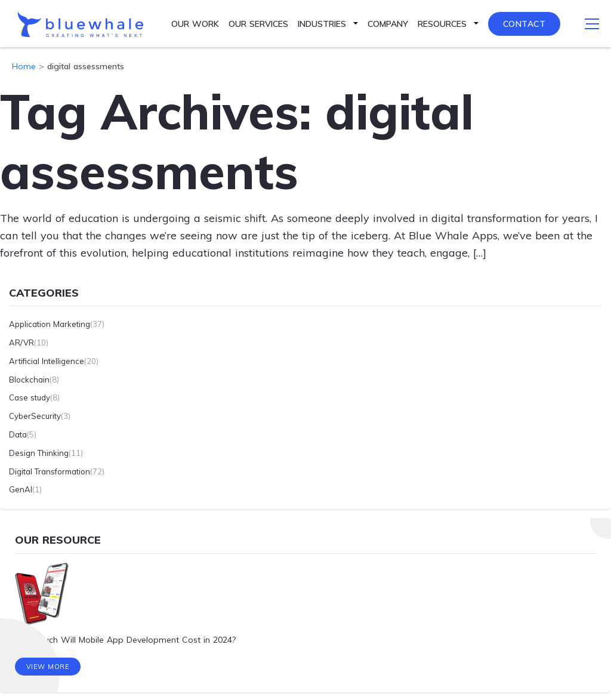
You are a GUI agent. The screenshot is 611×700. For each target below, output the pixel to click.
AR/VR (21, 343)
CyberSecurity (35, 416)
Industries (322, 24)
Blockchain (29, 380)
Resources (442, 24)
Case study (30, 397)
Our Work (195, 24)
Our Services (258, 24)
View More (48, 667)
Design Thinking (39, 453)
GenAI (21, 489)
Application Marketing (50, 324)
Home (24, 66)
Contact (524, 24)
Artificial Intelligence (47, 361)
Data (18, 434)
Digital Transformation (50, 471)
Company (388, 24)
